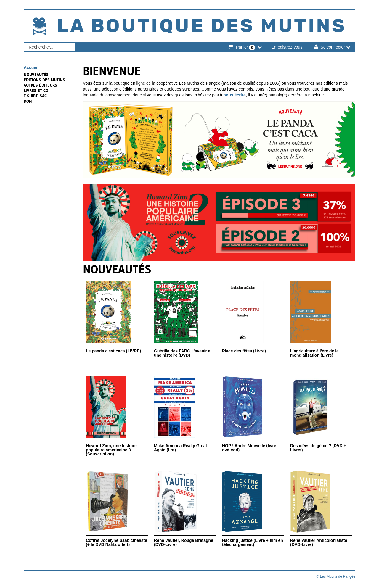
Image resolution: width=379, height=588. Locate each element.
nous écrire (234, 95)
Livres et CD (36, 91)
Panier (246, 47)
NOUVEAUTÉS (36, 75)
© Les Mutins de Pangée (336, 576)
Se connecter (333, 47)
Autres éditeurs (40, 85)
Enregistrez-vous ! (288, 47)
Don (28, 101)
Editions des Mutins (44, 80)
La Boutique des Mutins (202, 26)
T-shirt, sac (35, 96)
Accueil (31, 67)
